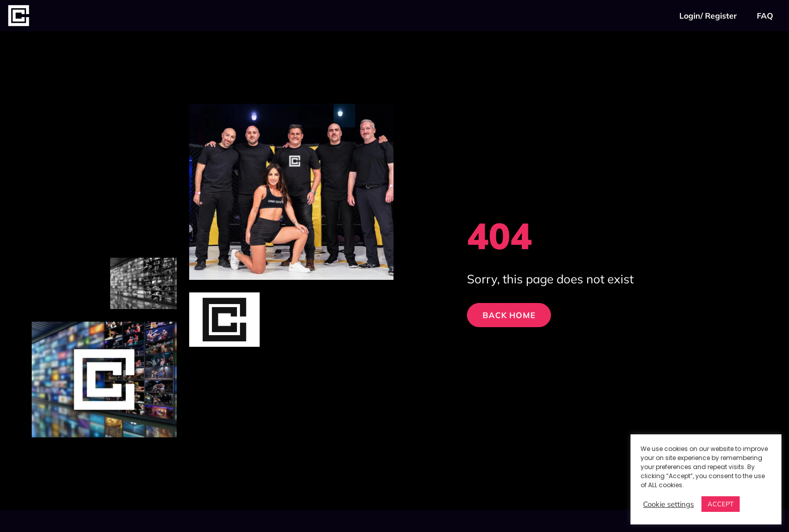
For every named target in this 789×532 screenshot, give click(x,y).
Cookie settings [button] (668, 504)
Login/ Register (708, 16)
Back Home (509, 315)
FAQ (765, 16)
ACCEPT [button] (721, 504)
